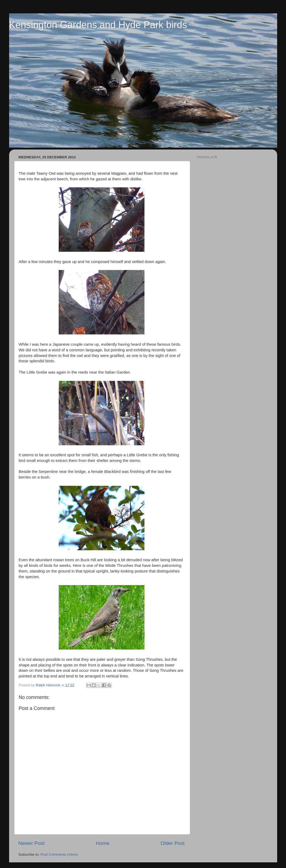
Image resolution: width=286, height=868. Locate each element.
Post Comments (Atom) (59, 854)
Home (103, 843)
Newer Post (32, 843)
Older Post (172, 843)
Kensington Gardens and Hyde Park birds (98, 25)
